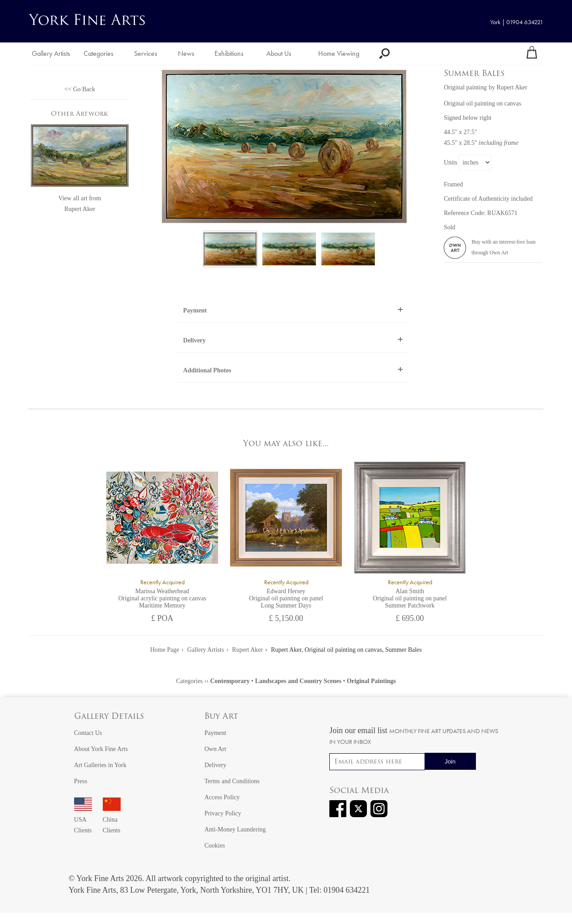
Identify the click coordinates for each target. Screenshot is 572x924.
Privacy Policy (223, 813)
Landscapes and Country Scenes (298, 681)
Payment (195, 310)
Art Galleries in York (100, 765)
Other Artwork (80, 114)
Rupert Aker (80, 209)
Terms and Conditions (232, 781)
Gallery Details (109, 717)
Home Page (165, 650)
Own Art (215, 749)
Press (81, 781)
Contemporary (230, 681)
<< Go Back (80, 89)
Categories (99, 53)
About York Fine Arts (101, 749)
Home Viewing (339, 53)
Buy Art (221, 717)
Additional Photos (207, 370)
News (186, 53)
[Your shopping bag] (532, 54)
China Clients (112, 820)
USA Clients (83, 820)
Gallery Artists (51, 53)
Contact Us (88, 733)
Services (146, 53)
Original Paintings (371, 681)
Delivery (195, 340)
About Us (279, 53)
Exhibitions (229, 53)
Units (450, 162)
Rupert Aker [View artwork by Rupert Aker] (512, 87)
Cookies (214, 846)
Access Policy (222, 797)
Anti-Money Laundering (235, 829)
